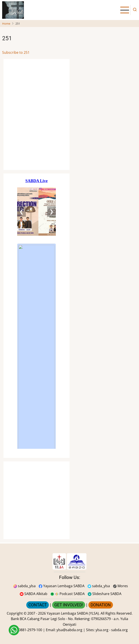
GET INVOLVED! (69, 605)
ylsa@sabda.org (69, 630)
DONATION (101, 605)
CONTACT (38, 605)
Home (6, 24)
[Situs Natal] (36, 114)
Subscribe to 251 (16, 52)
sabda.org (119, 630)
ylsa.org (102, 630)
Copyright (15, 613)
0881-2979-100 (30, 630)
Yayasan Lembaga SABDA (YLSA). (73, 613)
